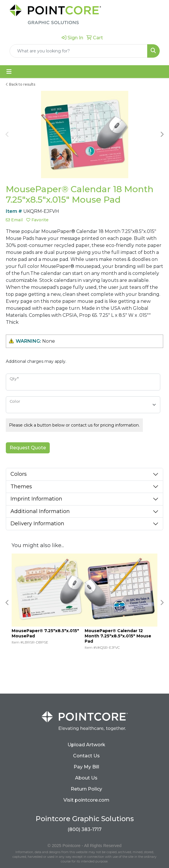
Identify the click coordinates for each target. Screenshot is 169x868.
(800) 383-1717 (84, 829)
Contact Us (86, 756)
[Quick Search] (79, 51)
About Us (86, 778)
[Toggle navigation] (9, 72)
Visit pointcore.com (86, 800)
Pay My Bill (86, 767)
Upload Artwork (86, 745)
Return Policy (86, 789)
